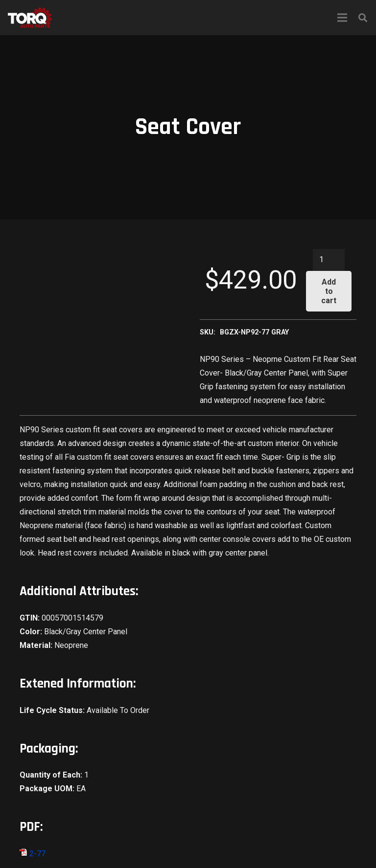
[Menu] (342, 18)
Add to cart (329, 291)
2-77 (33, 854)
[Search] (363, 18)
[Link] (30, 18)
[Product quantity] (329, 260)
